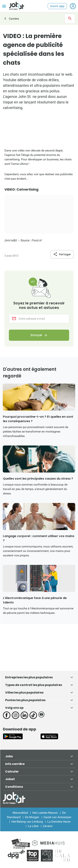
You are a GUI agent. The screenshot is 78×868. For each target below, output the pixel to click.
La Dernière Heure (59, 822)
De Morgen (32, 817)
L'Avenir (48, 826)
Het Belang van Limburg (27, 822)
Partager (62, 254)
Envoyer (37, 335)
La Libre (33, 826)
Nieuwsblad (20, 813)
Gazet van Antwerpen (57, 817)
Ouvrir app (57, 6)
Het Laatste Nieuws (45, 813)
